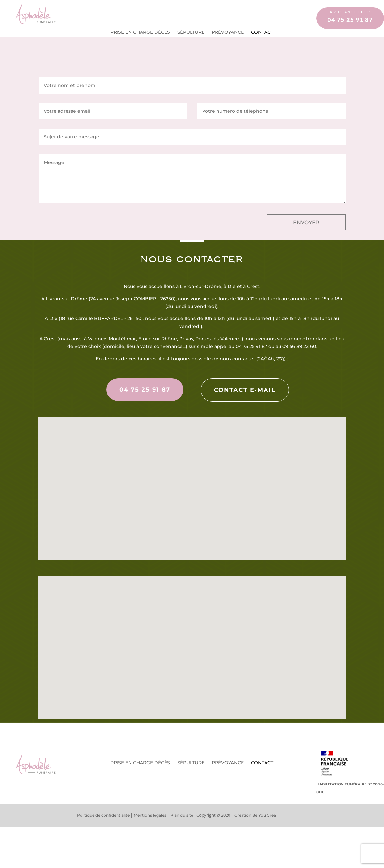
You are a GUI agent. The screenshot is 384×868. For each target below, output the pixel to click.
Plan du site (182, 815)
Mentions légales (150, 815)
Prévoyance (228, 32)
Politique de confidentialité (104, 815)
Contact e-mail (245, 390)
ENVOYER (306, 222)
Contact (262, 32)
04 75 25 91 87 (145, 390)
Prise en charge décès (140, 32)
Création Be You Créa (255, 815)
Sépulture (191, 32)
